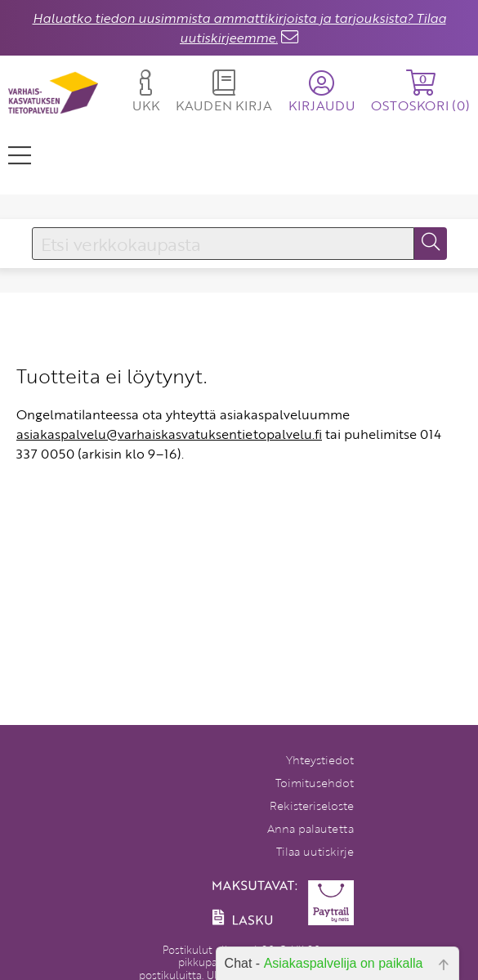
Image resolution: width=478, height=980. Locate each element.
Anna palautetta (310, 828)
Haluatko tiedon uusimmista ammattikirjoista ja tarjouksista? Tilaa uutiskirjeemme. (239, 28)
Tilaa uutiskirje (315, 851)
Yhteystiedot (320, 760)
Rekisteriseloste (312, 805)
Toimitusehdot (315, 783)
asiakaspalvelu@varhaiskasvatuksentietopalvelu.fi (169, 434)
